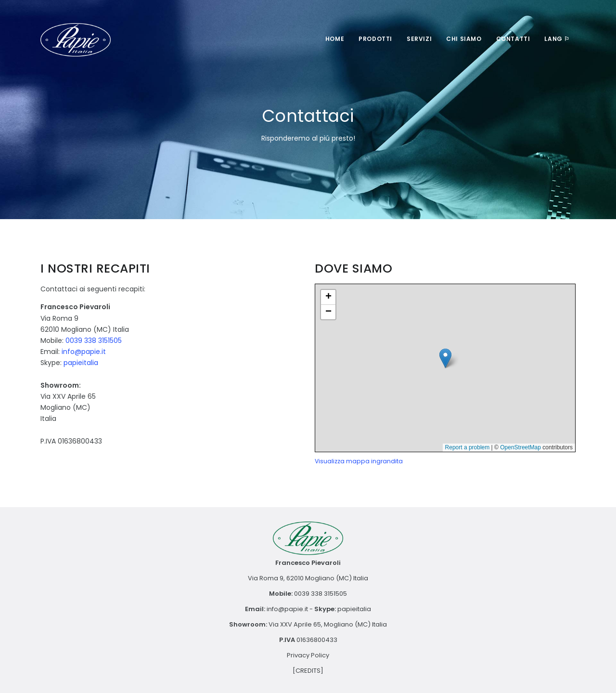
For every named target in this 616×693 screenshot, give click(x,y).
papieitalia (81, 363)
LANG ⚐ (557, 39)
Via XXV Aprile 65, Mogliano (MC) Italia (328, 624)
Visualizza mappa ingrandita (359, 461)
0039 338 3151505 (94, 340)
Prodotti (375, 39)
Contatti (513, 39)
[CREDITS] (308, 671)
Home (335, 39)
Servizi (419, 39)
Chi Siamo (464, 39)
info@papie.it (84, 352)
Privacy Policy (308, 655)
